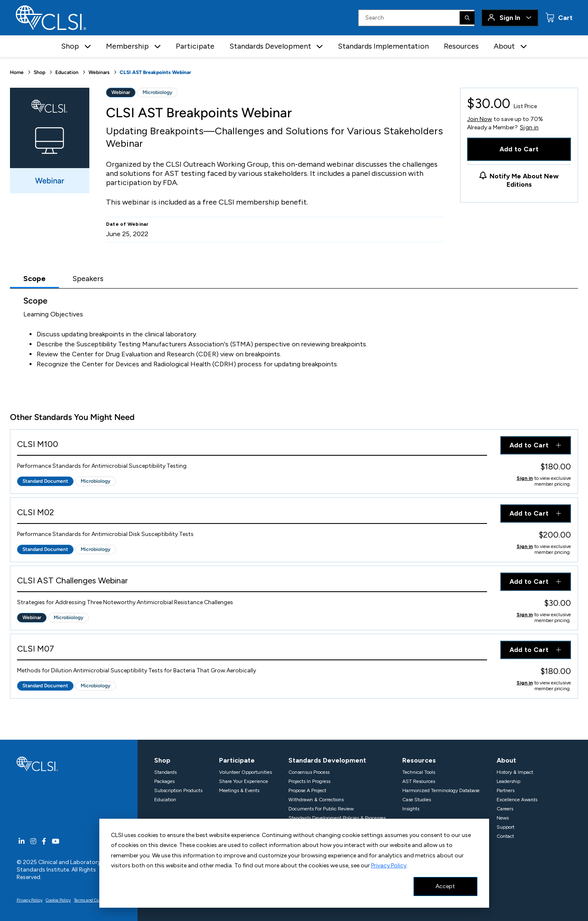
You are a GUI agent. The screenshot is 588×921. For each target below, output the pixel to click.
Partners (506, 790)
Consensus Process (309, 772)
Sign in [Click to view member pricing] (525, 478)
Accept (445, 886)
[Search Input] (416, 18)
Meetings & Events (239, 790)
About (506, 760)
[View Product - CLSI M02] (252, 514)
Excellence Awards (517, 800)
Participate (195, 46)
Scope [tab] (34, 279)
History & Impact (515, 772)
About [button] (504, 46)
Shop (39, 72)
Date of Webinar (127, 224)
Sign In (510, 18)
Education (67, 72)
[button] (88, 46)
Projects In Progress (309, 781)
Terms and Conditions (94, 900)
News (503, 818)
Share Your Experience (244, 781)
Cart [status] (565, 18)
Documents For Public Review (321, 809)
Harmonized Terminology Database (441, 790)
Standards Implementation (383, 46)
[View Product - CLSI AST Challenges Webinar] (252, 582)
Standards (165, 772)
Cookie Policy (58, 900)
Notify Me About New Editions (524, 180)
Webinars (99, 72)
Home (17, 72)
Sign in (529, 128)
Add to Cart (519, 149)
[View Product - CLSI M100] (252, 446)
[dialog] (294, 863)
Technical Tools (419, 772)
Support (506, 827)
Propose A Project (307, 790)
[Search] (467, 18)
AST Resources (419, 781)
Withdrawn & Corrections (316, 800)
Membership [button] (127, 46)
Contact (505, 836)
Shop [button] (70, 46)
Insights (411, 809)
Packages (164, 781)
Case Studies (417, 800)
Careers (505, 809)
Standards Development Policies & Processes (337, 818)
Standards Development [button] (270, 46)
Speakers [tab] (88, 279)
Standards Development (327, 760)
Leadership (508, 781)
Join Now (480, 119)
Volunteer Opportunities (245, 772)
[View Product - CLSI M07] (252, 651)
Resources (461, 46)
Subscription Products (178, 790)
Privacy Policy (389, 865)
